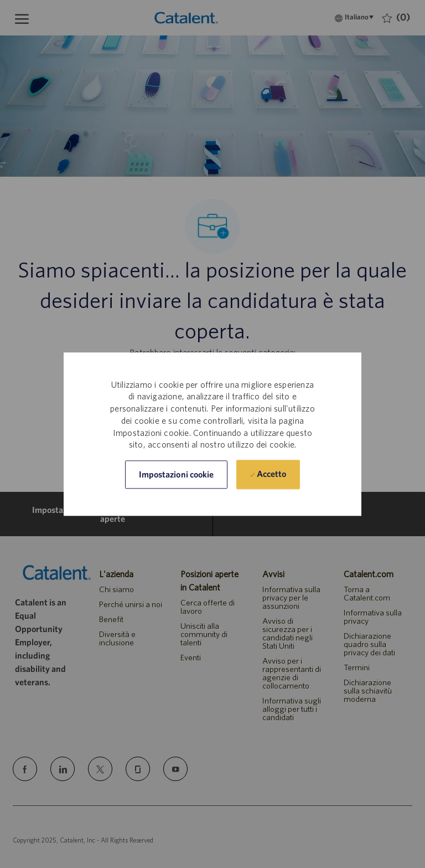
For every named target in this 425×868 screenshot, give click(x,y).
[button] (177, 474)
